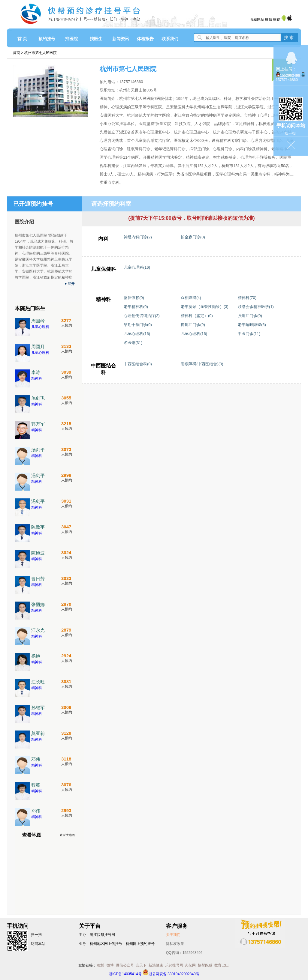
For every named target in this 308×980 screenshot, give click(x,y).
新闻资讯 (121, 39)
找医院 (71, 39)
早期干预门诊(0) (138, 325)
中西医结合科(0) (138, 364)
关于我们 (173, 935)
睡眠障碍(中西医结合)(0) (202, 364)
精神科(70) (247, 298)
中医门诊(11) (249, 334)
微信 (277, 19)
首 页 (22, 39)
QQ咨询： (184, 953)
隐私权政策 (175, 944)
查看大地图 (67, 835)
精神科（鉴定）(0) (197, 316)
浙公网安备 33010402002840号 (171, 974)
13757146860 (287, 80)
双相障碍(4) (191, 298)
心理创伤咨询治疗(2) (142, 316)
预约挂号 (47, 39)
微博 (269, 19)
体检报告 (145, 39)
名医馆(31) (133, 343)
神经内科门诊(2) (138, 237)
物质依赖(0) (134, 298)
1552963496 (290, 76)
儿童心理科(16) (137, 267)
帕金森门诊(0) (193, 237)
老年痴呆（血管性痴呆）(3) (205, 307)
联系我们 (170, 39)
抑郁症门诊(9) (193, 325)
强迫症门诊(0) (250, 316)
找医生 (96, 39)
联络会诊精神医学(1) (256, 307)
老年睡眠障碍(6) (252, 325)
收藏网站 (257, 19)
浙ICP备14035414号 (125, 974)
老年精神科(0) (136, 307)
